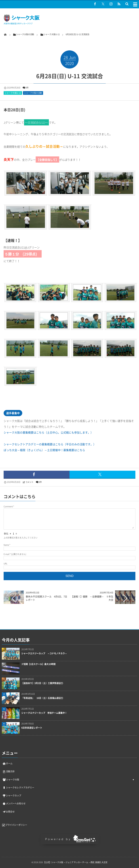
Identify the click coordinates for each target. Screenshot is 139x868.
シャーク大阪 (11, 780)
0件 (27, 88)
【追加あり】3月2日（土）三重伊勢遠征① (42, 683)
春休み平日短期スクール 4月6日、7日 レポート (48, 598)
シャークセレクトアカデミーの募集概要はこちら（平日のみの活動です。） (50, 444)
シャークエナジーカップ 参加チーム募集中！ (44, 713)
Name (6, 545)
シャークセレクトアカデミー (18, 788)
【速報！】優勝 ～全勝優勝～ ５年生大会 (93, 598)
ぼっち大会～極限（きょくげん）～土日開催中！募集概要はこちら (44, 450)
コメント (30, 482)
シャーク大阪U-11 (13, 93)
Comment (8, 506)
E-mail (7, 554)
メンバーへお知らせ (14, 803)
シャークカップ (12, 796)
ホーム (7, 763)
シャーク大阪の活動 (33, 93)
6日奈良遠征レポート (32, 728)
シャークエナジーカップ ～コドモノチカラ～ (44, 653)
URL (6, 564)
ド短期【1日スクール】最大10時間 (38, 664)
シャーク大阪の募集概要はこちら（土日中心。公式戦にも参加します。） (48, 432)
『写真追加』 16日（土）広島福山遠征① (42, 698)
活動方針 (9, 771)
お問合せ (9, 812)
